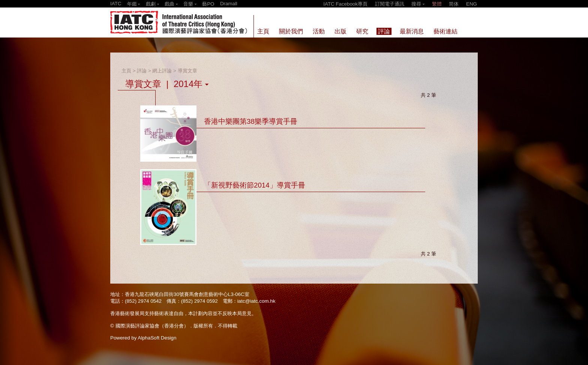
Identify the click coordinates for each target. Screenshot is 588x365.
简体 (454, 4)
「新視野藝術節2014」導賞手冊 (255, 185)
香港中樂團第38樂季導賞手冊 (251, 121)
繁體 (437, 4)
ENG (472, 4)
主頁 (126, 71)
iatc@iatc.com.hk (256, 301)
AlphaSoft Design (157, 338)
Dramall (229, 4)
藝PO (208, 4)
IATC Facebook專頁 (345, 4)
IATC (116, 4)
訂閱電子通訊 (390, 4)
